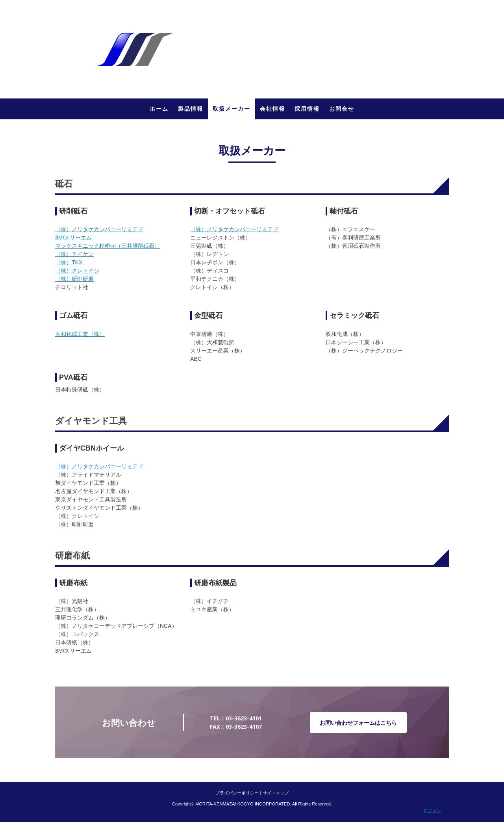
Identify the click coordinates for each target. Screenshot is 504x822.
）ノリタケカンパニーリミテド (105, 229)
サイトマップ (276, 793)
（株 (61, 229)
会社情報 (272, 109)
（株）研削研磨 (74, 279)
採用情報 (307, 109)
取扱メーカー (232, 109)
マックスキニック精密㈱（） (107, 246)
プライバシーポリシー (237, 793)
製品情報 (191, 109)
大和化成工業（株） (80, 334)
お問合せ (342, 109)
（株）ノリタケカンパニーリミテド (234, 229)
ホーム (159, 109)
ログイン (432, 811)
